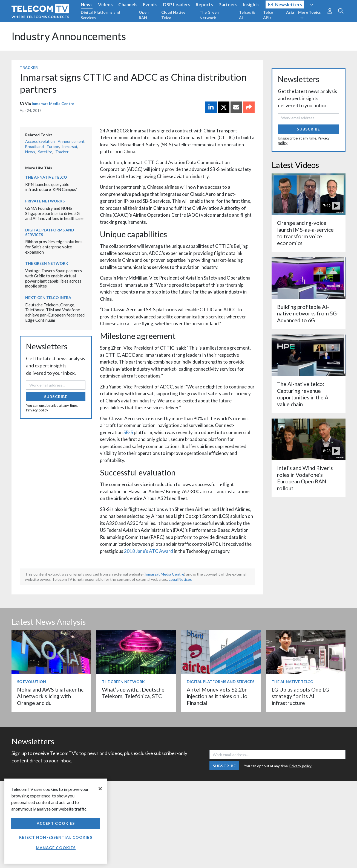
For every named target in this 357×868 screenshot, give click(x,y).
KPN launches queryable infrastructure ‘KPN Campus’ (51, 187)
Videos (105, 5)
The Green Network (209, 15)
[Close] (100, 789)
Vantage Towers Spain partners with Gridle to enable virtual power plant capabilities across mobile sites (54, 278)
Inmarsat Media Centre (53, 104)
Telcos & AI (247, 15)
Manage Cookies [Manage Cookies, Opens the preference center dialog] (56, 848)
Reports (204, 5)
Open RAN (144, 15)
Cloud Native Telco (173, 15)
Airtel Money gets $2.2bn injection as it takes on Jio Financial (217, 696)
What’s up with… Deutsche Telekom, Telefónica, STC (133, 693)
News (87, 5)
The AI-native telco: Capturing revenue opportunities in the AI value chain (303, 394)
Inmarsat (70, 146)
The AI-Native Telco (46, 177)
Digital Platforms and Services (100, 15)
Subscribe (56, 397)
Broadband (34, 146)
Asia (290, 12)
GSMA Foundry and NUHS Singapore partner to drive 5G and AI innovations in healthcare (54, 213)
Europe (53, 146)
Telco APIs (268, 15)
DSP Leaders (177, 5)
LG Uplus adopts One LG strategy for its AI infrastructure (300, 696)
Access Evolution (40, 141)
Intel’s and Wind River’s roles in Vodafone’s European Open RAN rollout (305, 478)
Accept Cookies (56, 823)
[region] (56, 821)
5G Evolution (31, 682)
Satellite (45, 152)
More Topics (310, 15)
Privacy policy (37, 410)
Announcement (71, 141)
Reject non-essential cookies (56, 837)
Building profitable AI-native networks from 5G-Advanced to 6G (308, 313)
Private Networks (45, 201)
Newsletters (285, 5)
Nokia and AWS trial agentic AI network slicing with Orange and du (50, 696)
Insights (251, 5)
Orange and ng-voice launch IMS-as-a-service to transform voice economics (305, 233)
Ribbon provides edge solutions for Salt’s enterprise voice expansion (54, 247)
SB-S (128, 432)
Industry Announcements (69, 36)
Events (150, 5)
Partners (228, 5)
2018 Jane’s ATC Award (149, 551)
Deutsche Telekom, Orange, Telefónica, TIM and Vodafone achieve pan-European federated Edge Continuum (55, 312)
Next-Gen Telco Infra (48, 297)
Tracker (29, 67)
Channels (128, 5)
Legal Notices (180, 579)
